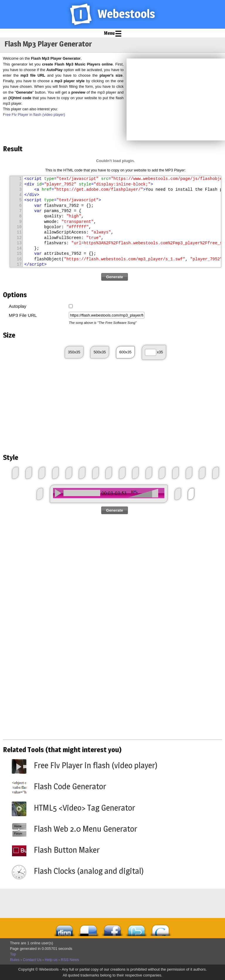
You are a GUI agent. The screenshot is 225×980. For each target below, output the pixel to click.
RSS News (70, 960)
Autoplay (18, 306)
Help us (51, 960)
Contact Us (32, 960)
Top (13, 954)
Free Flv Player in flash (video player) (34, 115)
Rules (15, 960)
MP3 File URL (23, 315)
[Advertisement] (176, 99)
